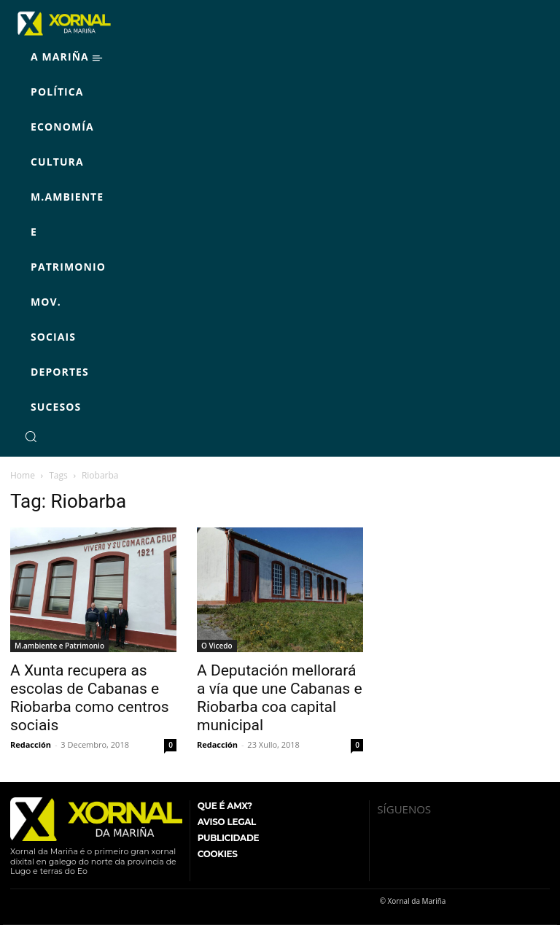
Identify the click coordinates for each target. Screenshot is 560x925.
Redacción (31, 744)
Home (23, 475)
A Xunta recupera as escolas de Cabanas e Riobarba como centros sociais (90, 698)
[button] (31, 436)
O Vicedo (217, 646)
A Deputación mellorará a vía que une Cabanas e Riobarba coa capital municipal (280, 698)
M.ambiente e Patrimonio (59, 646)
